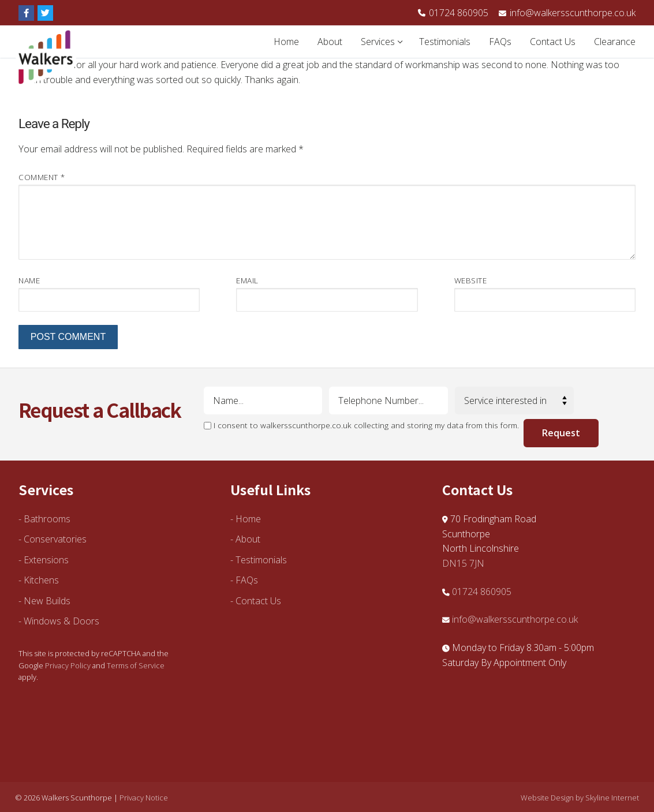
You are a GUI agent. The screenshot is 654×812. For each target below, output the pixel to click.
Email (247, 280)
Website (471, 280)
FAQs (247, 580)
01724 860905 (453, 13)
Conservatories (55, 539)
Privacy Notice (144, 798)
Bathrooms (47, 519)
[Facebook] (26, 13)
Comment (42, 177)
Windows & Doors (61, 621)
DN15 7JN (463, 563)
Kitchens (41, 580)
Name (29, 280)
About (248, 539)
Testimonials (261, 560)
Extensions (46, 560)
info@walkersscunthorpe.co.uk (567, 13)
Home (248, 519)
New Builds (47, 601)
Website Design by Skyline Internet (580, 798)
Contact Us (258, 601)
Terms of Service (136, 665)
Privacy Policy (68, 665)
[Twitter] (45, 13)
